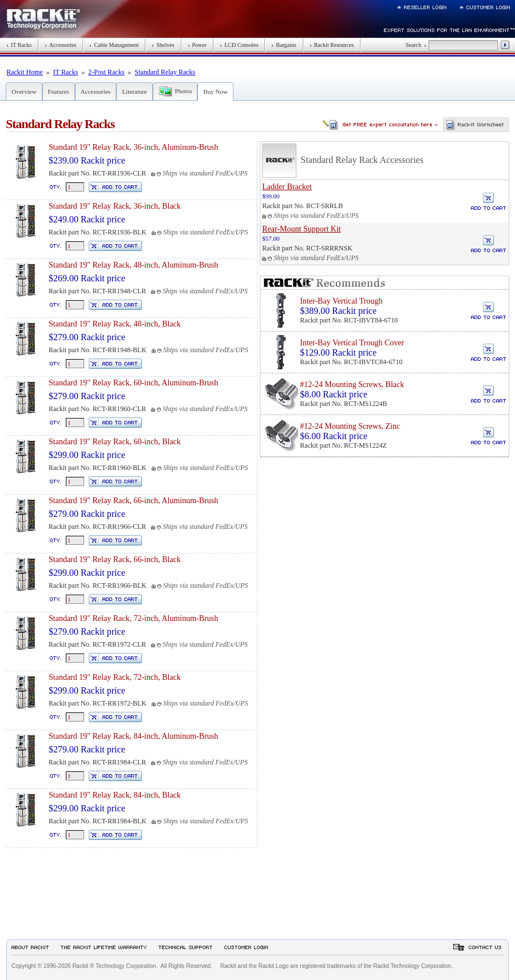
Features (59, 91)
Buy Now (215, 91)
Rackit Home (25, 72)
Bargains (284, 45)
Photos (184, 91)
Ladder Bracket (287, 187)
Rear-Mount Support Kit (301, 229)
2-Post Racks (106, 72)
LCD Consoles (239, 45)
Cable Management (114, 45)
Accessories (60, 45)
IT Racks (19, 45)
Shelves (163, 45)
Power (197, 45)
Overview (24, 91)
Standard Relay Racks (165, 72)
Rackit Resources (332, 45)
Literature (134, 91)
